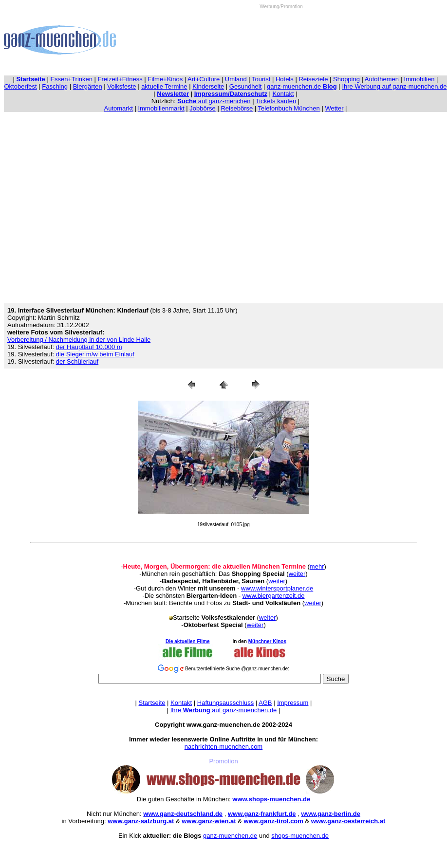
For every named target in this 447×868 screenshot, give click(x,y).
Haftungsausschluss (225, 703)
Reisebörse (237, 108)
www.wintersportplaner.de (277, 588)
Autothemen (382, 79)
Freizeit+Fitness (120, 79)
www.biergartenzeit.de (274, 596)
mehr (317, 566)
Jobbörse (202, 108)
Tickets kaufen (276, 101)
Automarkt (119, 108)
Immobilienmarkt (161, 108)
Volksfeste (121, 86)
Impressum (293, 703)
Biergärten (88, 86)
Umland (236, 79)
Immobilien (419, 79)
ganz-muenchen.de (302, 86)
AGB (265, 703)
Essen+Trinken (71, 79)
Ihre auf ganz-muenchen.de (224, 710)
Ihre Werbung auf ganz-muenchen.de (394, 86)
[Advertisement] (281, 40)
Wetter (334, 108)
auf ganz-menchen (214, 101)
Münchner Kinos (267, 641)
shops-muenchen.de (300, 836)
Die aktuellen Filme (188, 641)
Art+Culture (204, 79)
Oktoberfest (21, 86)
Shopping (346, 79)
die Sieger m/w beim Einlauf (95, 354)
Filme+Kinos (165, 79)
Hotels (285, 79)
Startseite (152, 703)
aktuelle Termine (164, 86)
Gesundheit (246, 86)
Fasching (55, 86)
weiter (297, 574)
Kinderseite (208, 86)
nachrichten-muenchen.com (223, 747)
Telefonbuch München (289, 108)
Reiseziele (313, 79)
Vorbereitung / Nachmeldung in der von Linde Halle (79, 340)
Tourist (261, 79)
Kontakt (283, 94)
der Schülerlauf (77, 361)
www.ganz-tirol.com (274, 821)
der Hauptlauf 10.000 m (89, 347)
